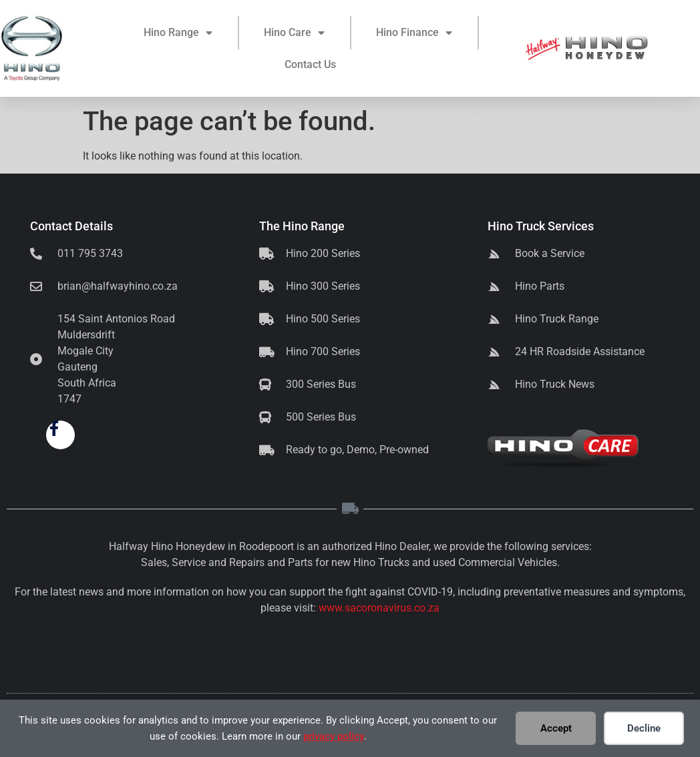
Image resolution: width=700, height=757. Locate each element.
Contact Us (310, 66)
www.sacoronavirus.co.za (379, 608)
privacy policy (334, 736)
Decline (644, 728)
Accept (556, 728)
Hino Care (294, 35)
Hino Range (178, 35)
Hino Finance (414, 35)
